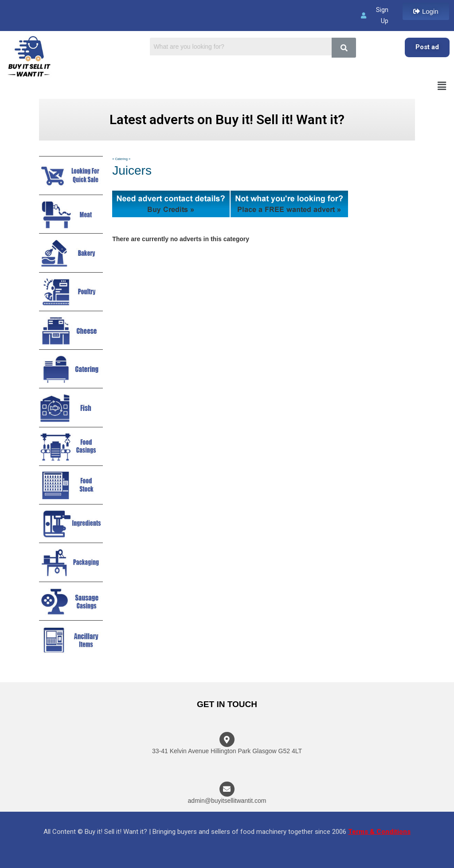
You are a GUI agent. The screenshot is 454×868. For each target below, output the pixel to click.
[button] (426, 11)
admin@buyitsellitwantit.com (227, 801)
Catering (121, 159)
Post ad (427, 47)
